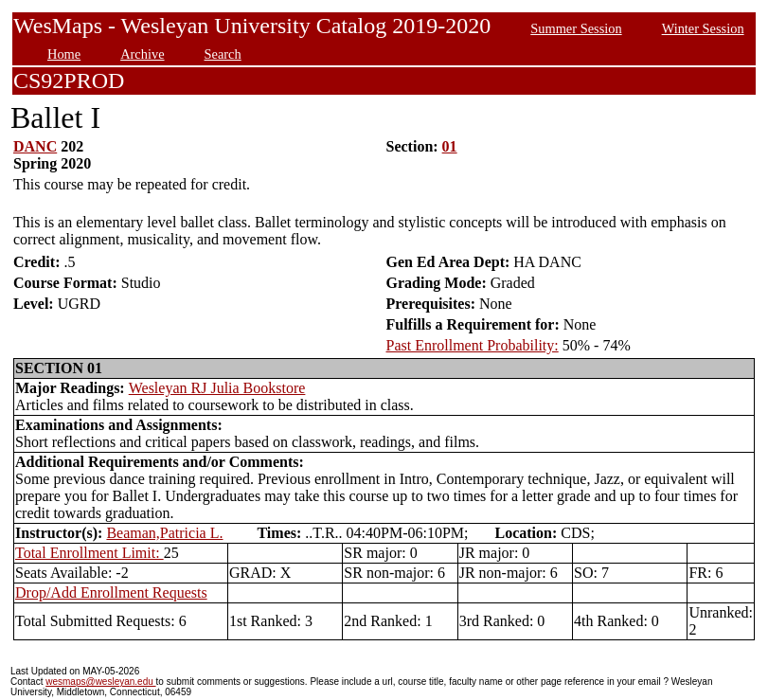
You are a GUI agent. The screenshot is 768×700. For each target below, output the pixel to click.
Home (64, 54)
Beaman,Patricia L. (164, 533)
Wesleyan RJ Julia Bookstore (217, 388)
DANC (35, 146)
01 (450, 146)
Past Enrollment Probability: (473, 345)
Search (223, 54)
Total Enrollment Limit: (89, 553)
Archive (142, 54)
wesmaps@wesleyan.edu (100, 682)
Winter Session (703, 28)
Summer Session (576, 28)
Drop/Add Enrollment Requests (111, 592)
